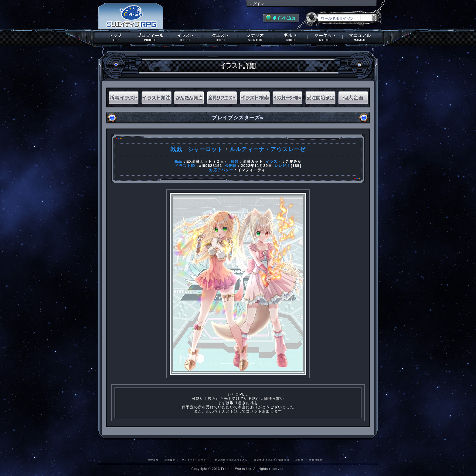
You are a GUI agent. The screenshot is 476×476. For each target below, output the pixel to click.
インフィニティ (251, 170)
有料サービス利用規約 (309, 460)
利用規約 (170, 460)
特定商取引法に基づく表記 (231, 460)
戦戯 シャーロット (197, 149)
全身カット (253, 161)
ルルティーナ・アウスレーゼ (268, 149)
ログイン (257, 4)
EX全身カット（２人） (207, 161)
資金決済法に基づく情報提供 (272, 460)
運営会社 (153, 460)
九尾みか (294, 161)
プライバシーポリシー (195, 460)
